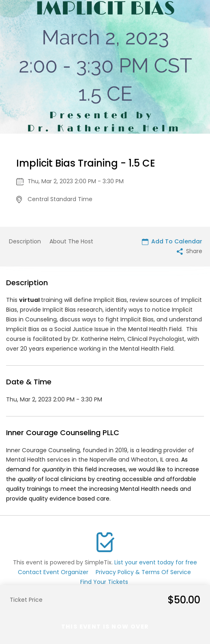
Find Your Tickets (104, 582)
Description (25, 241)
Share (190, 251)
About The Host (71, 241)
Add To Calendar (172, 241)
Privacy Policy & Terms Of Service (143, 572)
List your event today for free (156, 562)
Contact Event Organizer (53, 572)
